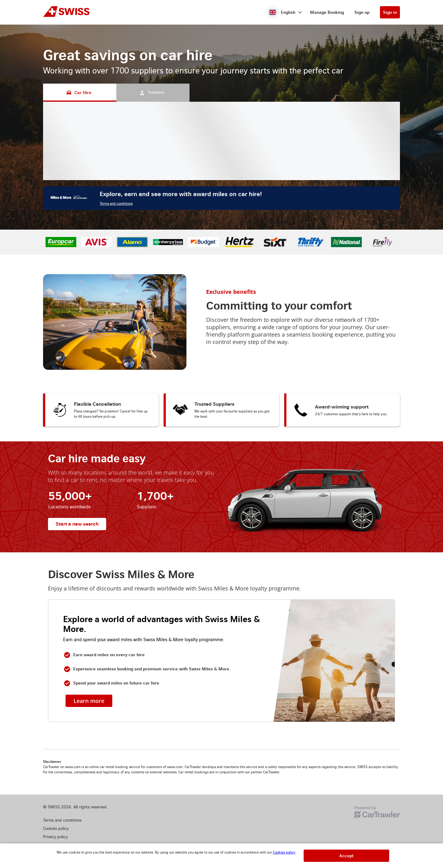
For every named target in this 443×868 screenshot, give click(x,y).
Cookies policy (284, 852)
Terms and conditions (116, 204)
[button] (286, 12)
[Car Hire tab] (80, 93)
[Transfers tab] (153, 93)
